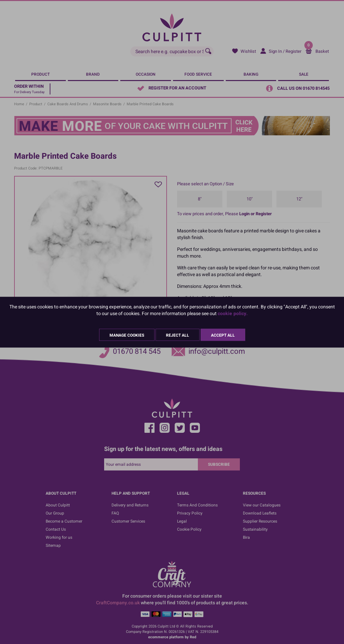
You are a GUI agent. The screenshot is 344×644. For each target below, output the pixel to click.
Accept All (223, 335)
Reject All (178, 335)
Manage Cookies (127, 335)
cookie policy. (233, 313)
